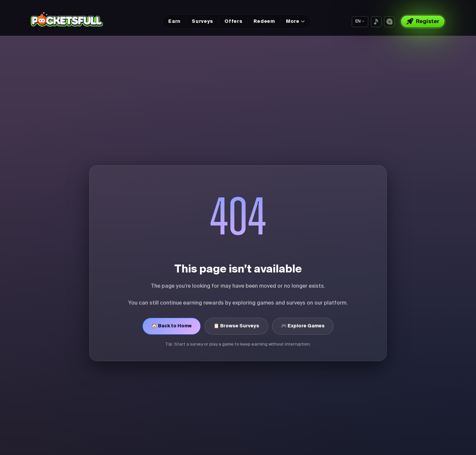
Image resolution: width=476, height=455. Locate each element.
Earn (174, 21)
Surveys (202, 21)
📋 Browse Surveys (236, 326)
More (293, 21)
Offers (233, 21)
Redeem (264, 21)
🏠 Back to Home (172, 326)
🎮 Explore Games (303, 326)
